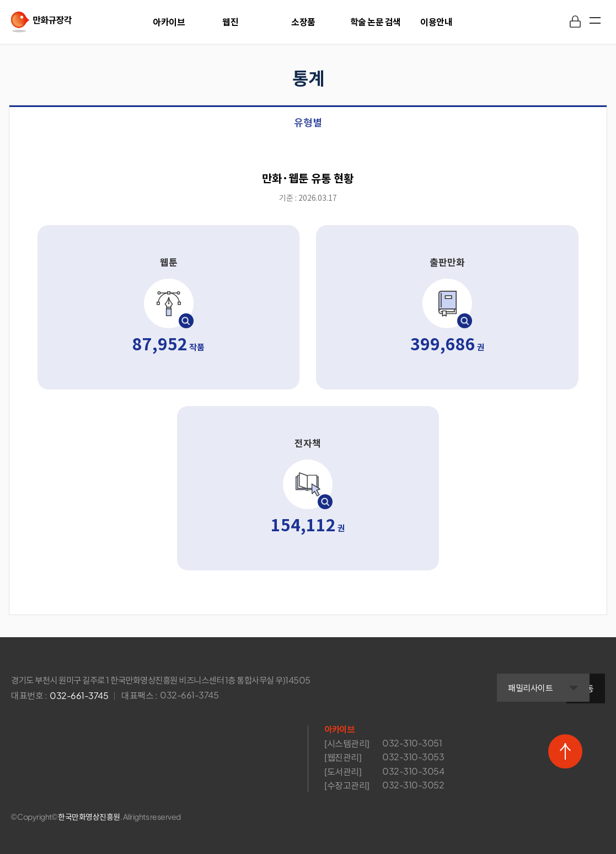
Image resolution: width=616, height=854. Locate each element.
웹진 (230, 22)
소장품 (303, 22)
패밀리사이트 (488, 682)
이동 (586, 682)
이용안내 (436, 22)
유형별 (308, 123)
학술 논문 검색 (376, 22)
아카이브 (169, 22)
